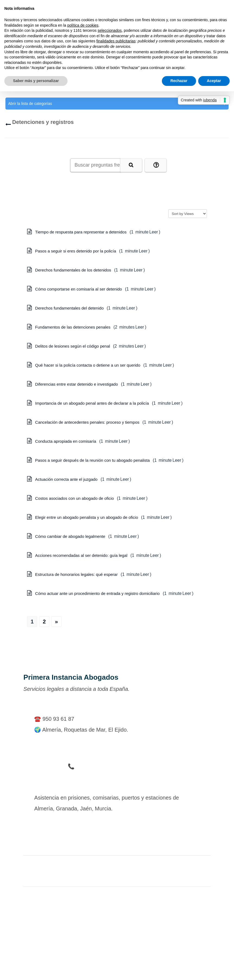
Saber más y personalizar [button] (36, 81)
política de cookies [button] (83, 25)
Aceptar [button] (214, 81)
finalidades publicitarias (116, 41)
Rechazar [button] (179, 81)
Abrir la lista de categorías (117, 104)
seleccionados (110, 30)
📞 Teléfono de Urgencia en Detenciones (117, 766)
